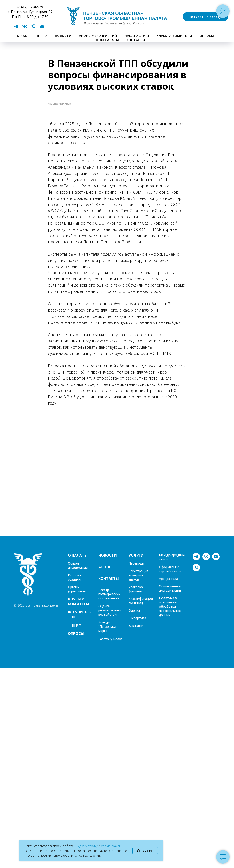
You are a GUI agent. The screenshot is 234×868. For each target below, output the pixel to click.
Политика (167, 598)
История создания (75, 577)
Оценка (134, 610)
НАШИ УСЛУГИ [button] (137, 36)
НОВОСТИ (63, 36)
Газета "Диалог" (111, 639)
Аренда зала (168, 579)
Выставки (136, 626)
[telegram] (16, 28)
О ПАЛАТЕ (77, 555)
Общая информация (78, 565)
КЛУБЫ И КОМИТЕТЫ (174, 36)
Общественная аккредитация (171, 588)
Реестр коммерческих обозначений (109, 594)
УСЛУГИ (136, 555)
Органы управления (77, 589)
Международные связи (172, 557)
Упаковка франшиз (136, 589)
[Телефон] (33, 28)
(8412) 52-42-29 (30, 7)
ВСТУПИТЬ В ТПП (79, 615)
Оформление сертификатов (170, 569)
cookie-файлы (111, 846)
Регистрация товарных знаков (138, 575)
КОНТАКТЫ (136, 40)
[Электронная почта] (42, 28)
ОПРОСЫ (207, 36)
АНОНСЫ (106, 567)
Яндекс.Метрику (86, 846)
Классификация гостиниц (141, 601)
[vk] (25, 28)
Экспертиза (137, 618)
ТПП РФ (41, 36)
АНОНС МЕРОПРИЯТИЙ (98, 36)
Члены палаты (106, 40)
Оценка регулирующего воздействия (110, 610)
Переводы (136, 563)
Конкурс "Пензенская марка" (108, 626)
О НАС (22, 36)
